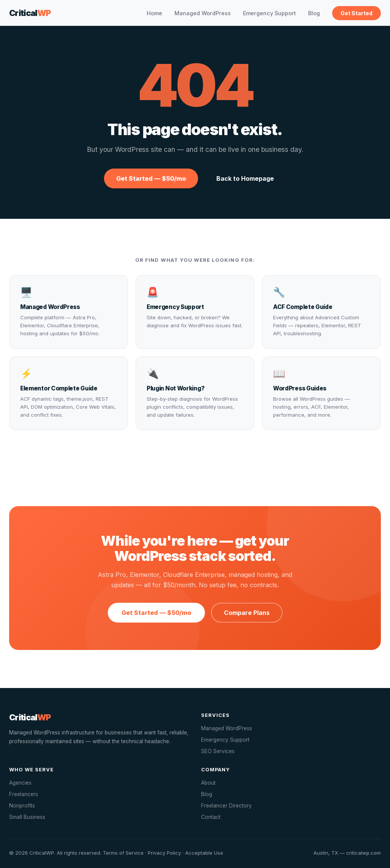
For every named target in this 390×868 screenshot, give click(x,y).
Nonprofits (22, 806)
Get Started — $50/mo (151, 178)
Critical (30, 13)
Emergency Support (269, 13)
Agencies (20, 783)
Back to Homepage (245, 178)
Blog (314, 13)
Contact (211, 817)
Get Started (356, 13)
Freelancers (24, 794)
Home (154, 13)
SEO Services (218, 751)
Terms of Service (123, 853)
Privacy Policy (164, 853)
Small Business (27, 817)
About (208, 783)
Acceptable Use (204, 853)
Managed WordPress (203, 13)
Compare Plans (247, 613)
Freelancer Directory (226, 806)
